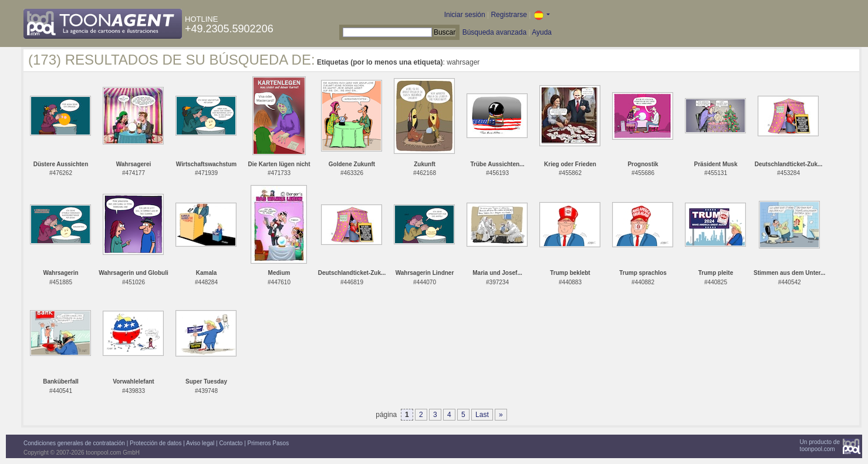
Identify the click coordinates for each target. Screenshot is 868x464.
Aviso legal (200, 443)
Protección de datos (156, 443)
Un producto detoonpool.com (820, 445)
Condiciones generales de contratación (74, 443)
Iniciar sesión (465, 15)
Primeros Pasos (268, 443)
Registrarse (509, 15)
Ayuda (542, 32)
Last (482, 415)
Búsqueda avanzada (494, 32)
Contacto (231, 443)
